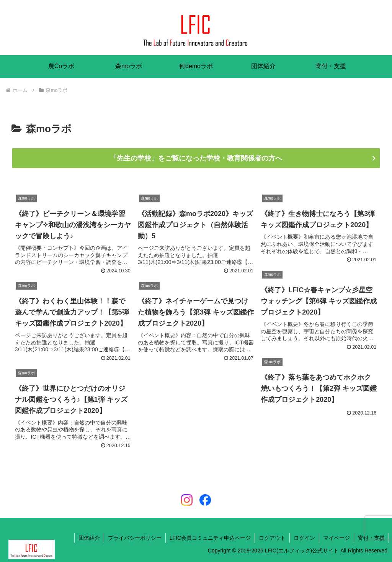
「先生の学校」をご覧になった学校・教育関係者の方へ (196, 158)
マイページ (336, 538)
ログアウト (272, 538)
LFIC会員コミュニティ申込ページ (210, 538)
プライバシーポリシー (135, 538)
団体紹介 (89, 538)
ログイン (304, 538)
